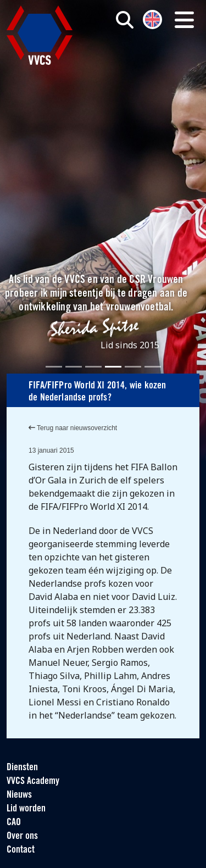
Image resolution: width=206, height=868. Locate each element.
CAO (14, 823)
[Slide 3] (93, 367)
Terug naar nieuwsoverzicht (73, 428)
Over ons (22, 836)
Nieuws (19, 795)
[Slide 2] (74, 367)
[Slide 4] (113, 367)
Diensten (22, 768)
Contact (21, 850)
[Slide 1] (54, 367)
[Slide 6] (153, 367)
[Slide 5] (133, 367)
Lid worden (26, 809)
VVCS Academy (33, 781)
